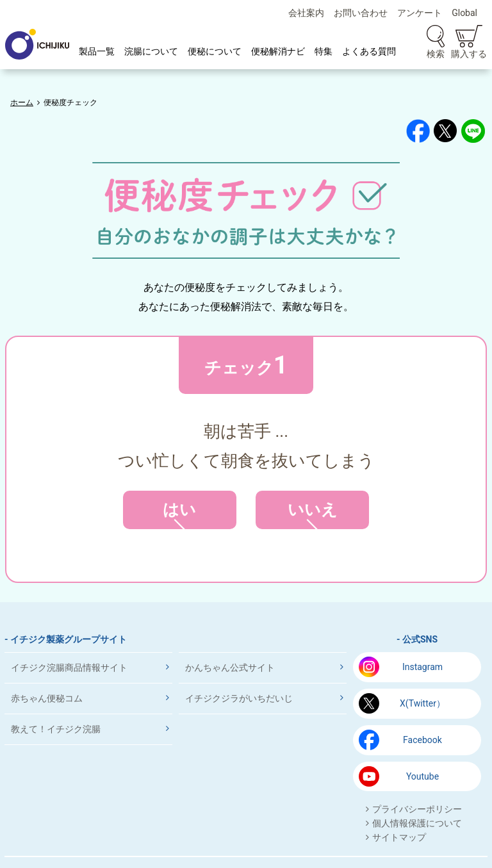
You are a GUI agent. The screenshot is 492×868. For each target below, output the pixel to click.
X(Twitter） (422, 703)
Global (464, 13)
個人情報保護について (417, 823)
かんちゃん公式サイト (230, 667)
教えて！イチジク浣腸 (56, 729)
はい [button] (180, 514)
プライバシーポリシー (417, 809)
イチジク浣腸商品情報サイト (69, 667)
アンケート (420, 13)
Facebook (422, 740)
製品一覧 (97, 51)
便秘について (215, 51)
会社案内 (306, 13)
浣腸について (151, 51)
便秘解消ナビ (278, 51)
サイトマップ (399, 837)
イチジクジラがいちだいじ (239, 698)
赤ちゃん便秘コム (47, 698)
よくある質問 (369, 51)
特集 (324, 51)
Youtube (422, 776)
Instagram (422, 667)
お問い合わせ (361, 13)
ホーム (22, 102)
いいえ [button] (312, 514)
